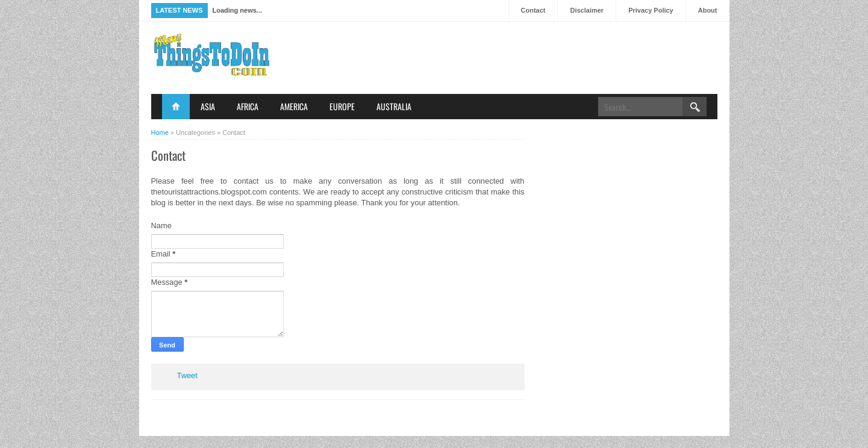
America (294, 106)
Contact (533, 10)
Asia (208, 106)
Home (176, 107)
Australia (394, 106)
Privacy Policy (651, 10)
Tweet (187, 375)
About (708, 10)
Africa (248, 106)
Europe (342, 106)
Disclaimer (587, 10)
